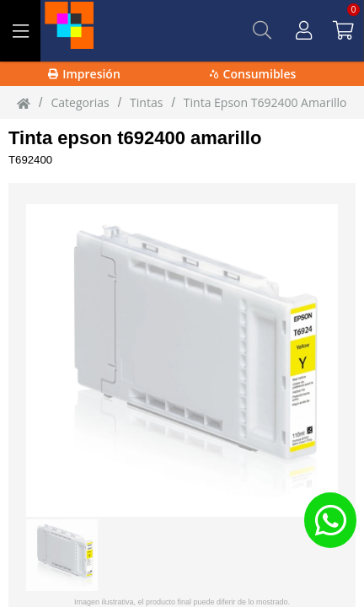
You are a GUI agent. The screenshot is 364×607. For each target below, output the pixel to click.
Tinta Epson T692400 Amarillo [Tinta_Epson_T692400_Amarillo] (265, 102)
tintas (146, 102)
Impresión (84, 74)
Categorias (80, 102)
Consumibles (253, 74)
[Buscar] (262, 30)
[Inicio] (24, 103)
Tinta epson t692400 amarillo (135, 138)
